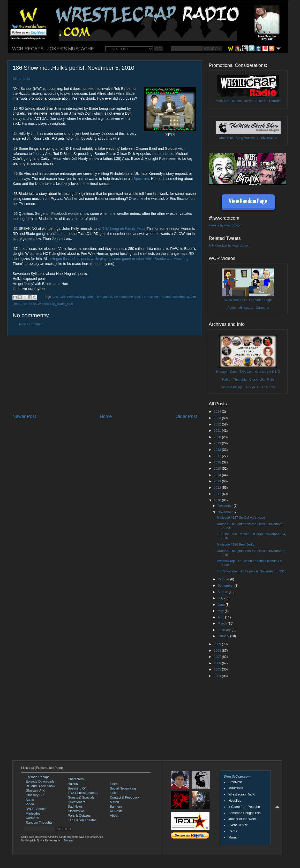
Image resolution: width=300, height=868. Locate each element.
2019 (218, 443)
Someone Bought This (244, 813)
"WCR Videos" (36, 809)
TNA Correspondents (83, 793)
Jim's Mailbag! (232, 387)
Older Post (186, 416)
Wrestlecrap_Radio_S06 (55, 304)
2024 (218, 412)
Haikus (73, 784)
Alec (55, 297)
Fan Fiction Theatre (156, 297)
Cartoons (262, 308)
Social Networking (123, 788)
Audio (231, 308)
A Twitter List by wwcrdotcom (230, 246)
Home (106, 416)
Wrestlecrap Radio (242, 794)
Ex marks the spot (127, 297)
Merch (114, 802)
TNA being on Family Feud (123, 228)
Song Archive (245, 138)
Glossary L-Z (35, 795)
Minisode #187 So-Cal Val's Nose (241, 518)
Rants (233, 831)
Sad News (75, 807)
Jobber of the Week (242, 819)
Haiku (226, 380)
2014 (218, 475)
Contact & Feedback (125, 798)
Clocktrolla (257, 380)
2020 (218, 437)
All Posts (116, 811)
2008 (218, 651)
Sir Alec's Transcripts (260, 387)
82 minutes (21, 78)
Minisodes (246, 308)
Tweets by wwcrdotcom (226, 225)
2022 (218, 424)
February (225, 630)
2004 (218, 676)
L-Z (277, 372)
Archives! (235, 782)
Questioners (77, 802)
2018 (218, 450)
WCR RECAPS (28, 49)
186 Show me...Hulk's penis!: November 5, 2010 (252, 571)
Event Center (238, 825)
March (223, 624)
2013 (218, 481)
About (114, 816)
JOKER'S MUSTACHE (71, 49)
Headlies (235, 801)
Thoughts (240, 380)
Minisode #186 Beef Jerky (235, 545)
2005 (218, 669)
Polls (271, 380)
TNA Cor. (246, 372)
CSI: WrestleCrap (72, 297)
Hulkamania (180, 297)
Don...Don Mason (100, 297)
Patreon (275, 101)
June (222, 605)
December (226, 506)
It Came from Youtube (244, 807)
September (226, 586)
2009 (218, 644)
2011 (218, 494)
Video (30, 804)
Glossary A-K (265, 372)
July (221, 598)
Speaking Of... (78, 788)
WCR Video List (236, 300)
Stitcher (261, 101)
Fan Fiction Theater (82, 820)
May (221, 611)
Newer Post (24, 416)
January (224, 636)
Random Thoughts (39, 823)
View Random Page (248, 202)
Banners (116, 807)
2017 (218, 456)
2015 (218, 469)
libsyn (249, 101)
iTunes (237, 101)
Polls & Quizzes (79, 816)
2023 (218, 418)
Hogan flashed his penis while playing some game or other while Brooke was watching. (120, 259)
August (223, 592)
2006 (218, 663)
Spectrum (141, 179)
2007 (218, 657)
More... (233, 838)
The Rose (29, 304)
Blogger (69, 841)
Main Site (223, 101)
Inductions (236, 788)
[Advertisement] (105, 375)
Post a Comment (31, 324)
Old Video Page (260, 300)
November (226, 512)
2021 (218, 431)
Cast (233, 372)
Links (114, 793)
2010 (218, 500)
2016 (218, 462)
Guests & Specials (81, 798)
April (222, 617)
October (224, 579)
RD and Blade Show (40, 786)
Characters (76, 779)
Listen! (115, 784)
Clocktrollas (76, 811)
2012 (218, 488)
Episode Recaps (37, 777)
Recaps (222, 372)
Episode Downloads (40, 782)
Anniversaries (267, 138)
